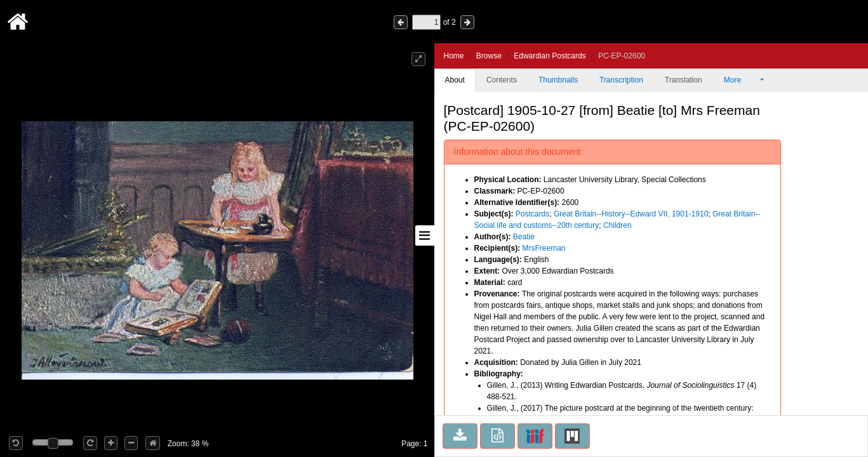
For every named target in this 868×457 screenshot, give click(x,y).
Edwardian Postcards (550, 56)
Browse (489, 56)
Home (454, 56)
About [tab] (455, 80)
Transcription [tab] (621, 80)
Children (618, 225)
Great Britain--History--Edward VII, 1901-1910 (631, 214)
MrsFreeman (544, 248)
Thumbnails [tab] (558, 80)
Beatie (524, 237)
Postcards (532, 214)
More (741, 80)
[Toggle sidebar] (425, 235)
